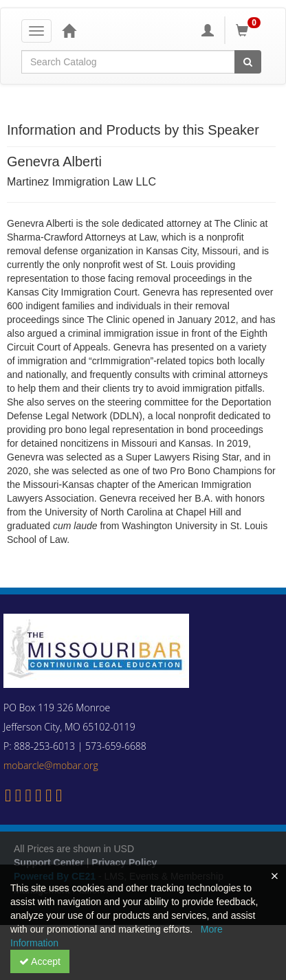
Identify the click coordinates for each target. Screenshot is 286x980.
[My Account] (208, 30)
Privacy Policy (124, 862)
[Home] (69, 30)
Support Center (49, 862)
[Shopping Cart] (250, 30)
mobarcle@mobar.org (51, 765)
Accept (40, 961)
